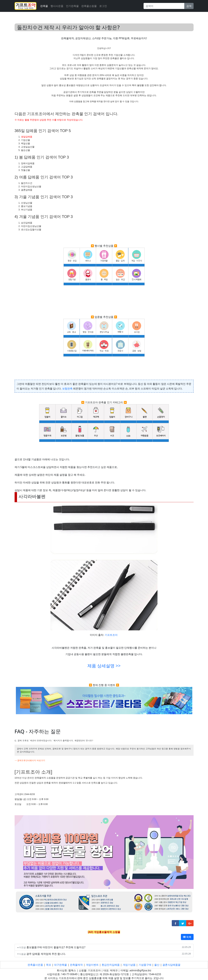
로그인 (103, 6)
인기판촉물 (72, 6)
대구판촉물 (60, 965)
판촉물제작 (76, 965)
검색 (189, 6)
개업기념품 (129, 965)
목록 (187, 937)
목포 (49, 965)
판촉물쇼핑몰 (89, 6)
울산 (157, 965)
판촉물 (44, 6)
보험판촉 (67, 388)
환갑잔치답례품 (111, 965)
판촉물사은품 (35, 965)
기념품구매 (145, 965)
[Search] (164, 6)
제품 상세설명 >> (104, 666)
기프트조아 (111, 635)
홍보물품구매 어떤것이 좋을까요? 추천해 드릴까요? (56, 947)
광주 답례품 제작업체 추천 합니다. (46, 954)
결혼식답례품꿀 (171, 965)
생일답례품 (27, 137)
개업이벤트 (92, 965)
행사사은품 (57, 6)
